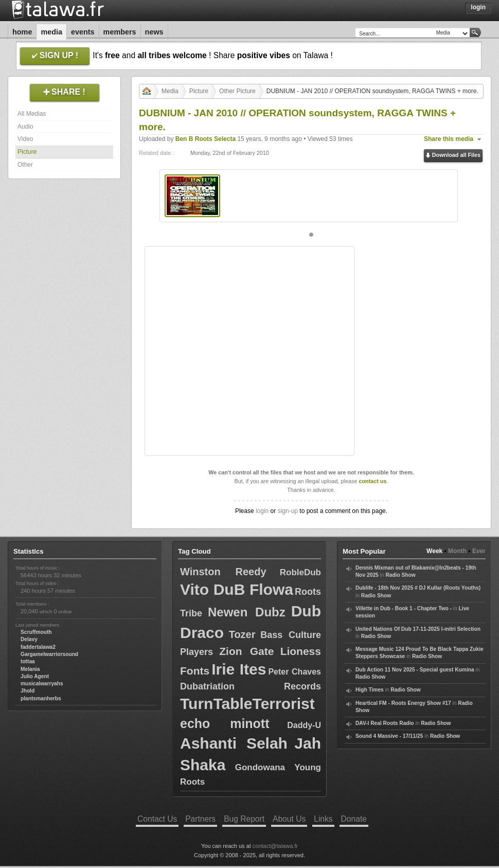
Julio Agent (35, 676)
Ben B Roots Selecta (206, 139)
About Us (289, 819)
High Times (370, 690)
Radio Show (400, 575)
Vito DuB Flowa (237, 589)
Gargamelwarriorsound (49, 654)
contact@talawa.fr (275, 846)
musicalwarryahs (42, 684)
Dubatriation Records (251, 686)
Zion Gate (246, 651)
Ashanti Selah (234, 743)
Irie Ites (239, 669)
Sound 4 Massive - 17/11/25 (389, 736)
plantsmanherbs (41, 698)
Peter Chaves (295, 672)
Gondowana (260, 767)
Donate (354, 819)
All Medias (32, 114)
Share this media (449, 139)
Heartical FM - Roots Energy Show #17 (403, 703)
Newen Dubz (247, 612)
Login (478, 7)
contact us (372, 481)
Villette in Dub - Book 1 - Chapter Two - (404, 608)
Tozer (242, 634)
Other (25, 165)
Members (120, 32)
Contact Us (157, 819)
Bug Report (244, 819)
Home (22, 32)
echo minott (225, 723)
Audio (25, 127)
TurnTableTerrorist (247, 704)
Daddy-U (304, 725)
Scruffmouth (36, 632)
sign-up (288, 511)
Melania (30, 669)
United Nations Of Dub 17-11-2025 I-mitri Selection (418, 629)
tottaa (28, 661)
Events (83, 32)
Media (51, 32)
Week (434, 551)
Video (25, 139)
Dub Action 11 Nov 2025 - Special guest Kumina (415, 670)
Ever (479, 551)
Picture (27, 152)
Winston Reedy (223, 572)
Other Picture (237, 91)
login (262, 511)
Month (457, 551)
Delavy (29, 639)
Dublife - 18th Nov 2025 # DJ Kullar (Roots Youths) (418, 588)
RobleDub (300, 572)
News (154, 32)
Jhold (28, 691)
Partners (200, 819)
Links (323, 819)
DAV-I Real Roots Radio (385, 723)
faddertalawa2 (38, 647)
